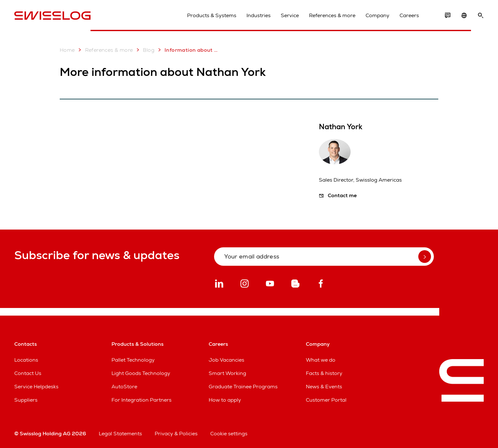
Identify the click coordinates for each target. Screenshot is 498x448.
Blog (144, 50)
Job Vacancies (226, 360)
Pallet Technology (133, 360)
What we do (321, 360)
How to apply (225, 400)
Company (377, 15)
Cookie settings (229, 434)
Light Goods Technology (141, 373)
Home (67, 50)
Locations (26, 360)
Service (290, 15)
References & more (332, 15)
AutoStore (124, 387)
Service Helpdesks (36, 387)
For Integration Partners (141, 400)
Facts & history (324, 373)
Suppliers (26, 400)
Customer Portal (326, 400)
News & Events (324, 387)
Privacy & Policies (176, 434)
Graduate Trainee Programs (243, 387)
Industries (259, 15)
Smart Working (227, 373)
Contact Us (28, 373)
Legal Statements (120, 434)
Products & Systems (212, 15)
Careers (409, 15)
